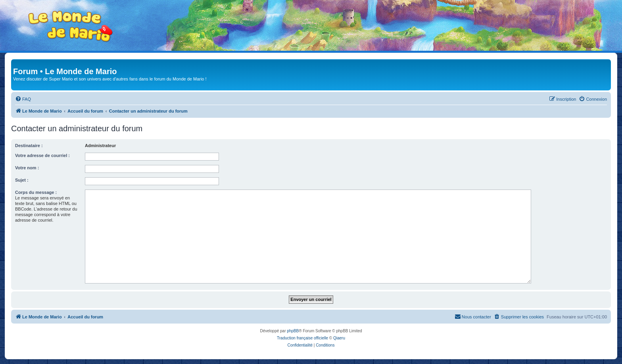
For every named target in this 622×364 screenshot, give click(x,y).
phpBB (293, 331)
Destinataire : (29, 146)
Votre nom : (27, 168)
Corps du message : (36, 192)
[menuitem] (23, 99)
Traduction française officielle (302, 338)
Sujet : (22, 180)
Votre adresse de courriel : (42, 155)
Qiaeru (339, 338)
